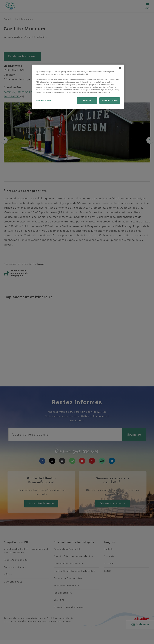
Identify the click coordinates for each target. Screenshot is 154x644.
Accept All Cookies (110, 100)
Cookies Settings (44, 100)
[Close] (120, 68)
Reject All (87, 100)
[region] (78, 87)
